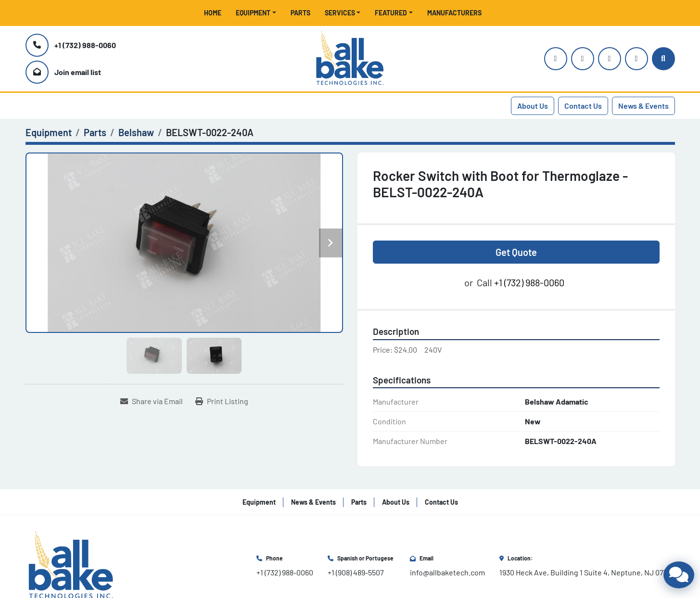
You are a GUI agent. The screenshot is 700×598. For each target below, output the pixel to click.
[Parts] (95, 132)
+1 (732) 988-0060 (85, 45)
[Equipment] (49, 132)
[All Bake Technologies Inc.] (71, 565)
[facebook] (610, 59)
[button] (256, 13)
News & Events (643, 106)
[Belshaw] (136, 132)
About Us (533, 106)
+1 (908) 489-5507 (356, 572)
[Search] (663, 59)
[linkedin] (636, 59)
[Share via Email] (152, 401)
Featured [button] (391, 13)
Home (213, 13)
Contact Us (583, 106)
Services (340, 13)
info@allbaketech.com (447, 572)
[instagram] (556, 59)
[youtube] (583, 59)
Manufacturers (454, 13)
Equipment (253, 13)
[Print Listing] (222, 401)
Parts (300, 13)
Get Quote (516, 252)
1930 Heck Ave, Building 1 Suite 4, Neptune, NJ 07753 (587, 572)
